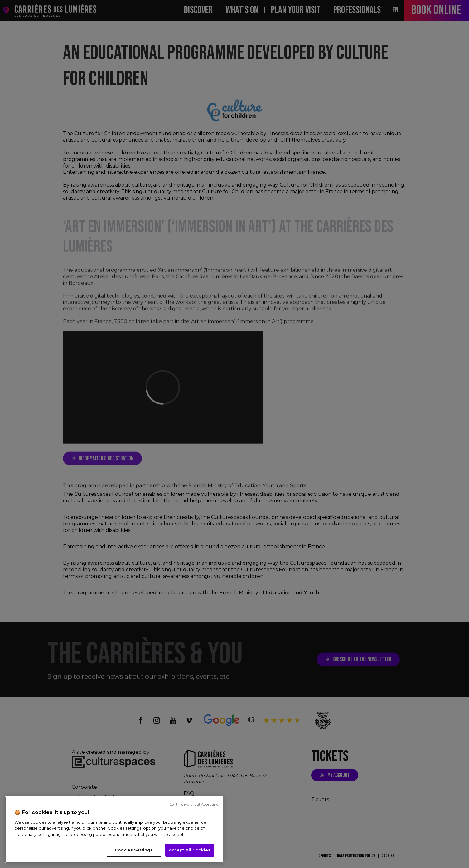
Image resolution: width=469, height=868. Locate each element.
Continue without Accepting (194, 804)
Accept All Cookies (190, 850)
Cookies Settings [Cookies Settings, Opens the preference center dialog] (134, 850)
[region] (114, 830)
